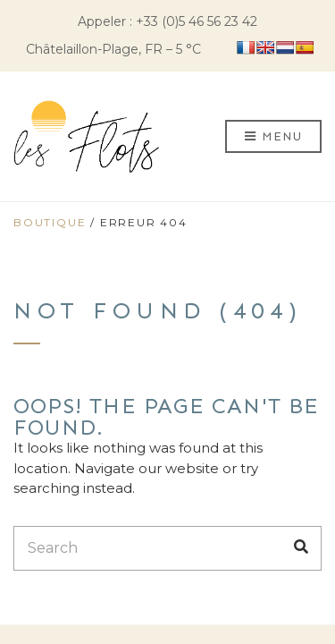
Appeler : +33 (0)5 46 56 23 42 (167, 21)
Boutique (50, 222)
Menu (273, 137)
